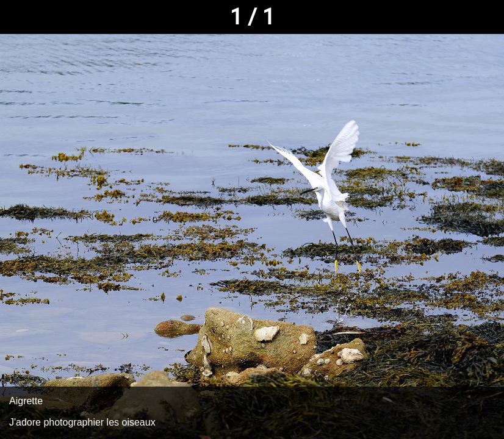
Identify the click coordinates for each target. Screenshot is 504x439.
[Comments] (487, 17)
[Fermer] (17, 17)
